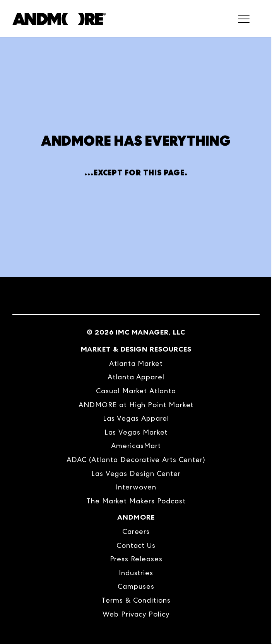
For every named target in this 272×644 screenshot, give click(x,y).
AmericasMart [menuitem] (136, 446)
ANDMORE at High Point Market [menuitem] (136, 405)
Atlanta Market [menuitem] (136, 363)
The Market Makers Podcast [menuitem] (136, 501)
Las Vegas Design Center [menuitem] (136, 473)
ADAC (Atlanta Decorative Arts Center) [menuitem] (136, 460)
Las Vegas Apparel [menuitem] (136, 418)
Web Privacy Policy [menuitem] (136, 614)
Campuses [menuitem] (136, 586)
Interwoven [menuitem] (136, 487)
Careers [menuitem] (136, 531)
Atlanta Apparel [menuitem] (136, 377)
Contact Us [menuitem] (136, 545)
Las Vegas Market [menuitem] (136, 432)
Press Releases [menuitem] (136, 559)
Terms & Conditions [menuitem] (136, 600)
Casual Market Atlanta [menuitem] (136, 391)
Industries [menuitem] (136, 573)
